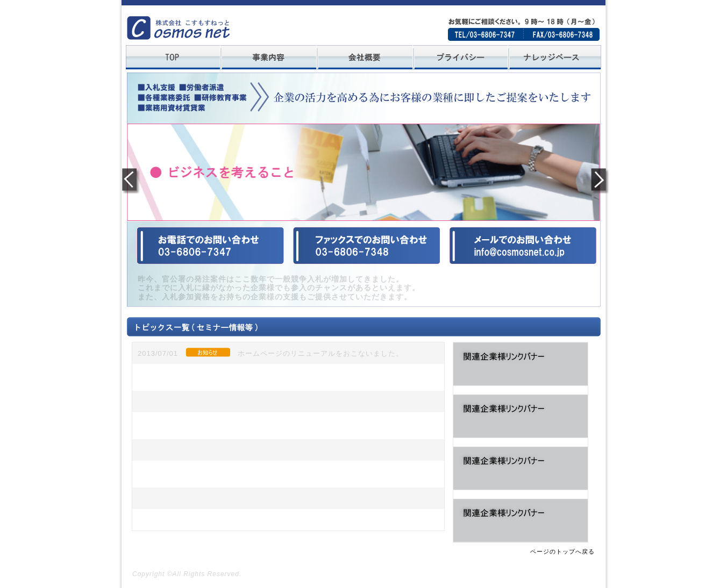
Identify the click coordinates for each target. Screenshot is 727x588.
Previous (130, 180)
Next (597, 180)
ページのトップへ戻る (562, 551)
